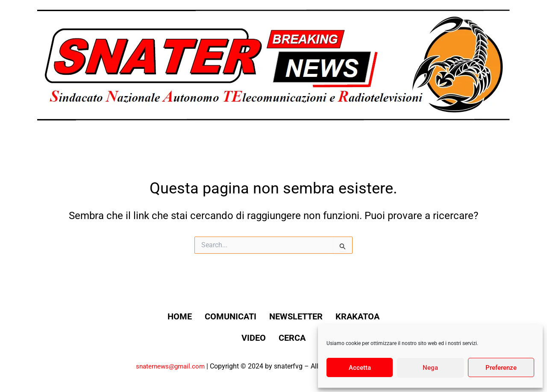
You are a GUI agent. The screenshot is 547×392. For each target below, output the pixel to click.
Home (200, 316)
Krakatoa (227, 338)
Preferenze (501, 368)
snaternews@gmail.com (169, 366)
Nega (430, 368)
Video (282, 338)
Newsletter (333, 316)
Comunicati (259, 316)
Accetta (360, 368)
